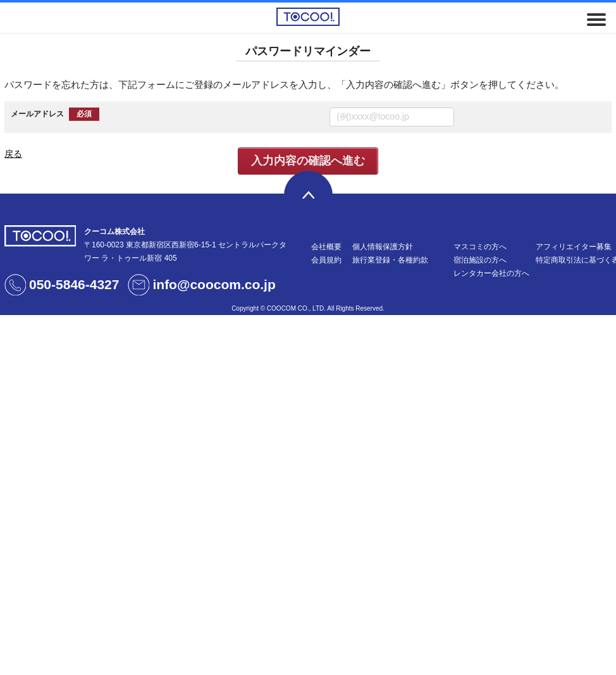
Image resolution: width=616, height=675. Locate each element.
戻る (13, 154)
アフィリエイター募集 (574, 247)
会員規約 (326, 260)
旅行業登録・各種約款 (390, 260)
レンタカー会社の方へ (491, 273)
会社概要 (326, 247)
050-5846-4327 (74, 284)
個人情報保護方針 (383, 247)
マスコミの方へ (480, 247)
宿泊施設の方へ (480, 260)
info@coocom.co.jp (214, 284)
